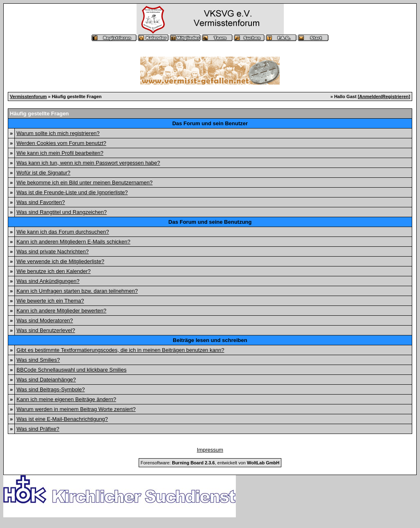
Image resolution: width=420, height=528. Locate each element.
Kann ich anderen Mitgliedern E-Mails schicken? (73, 242)
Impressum (210, 450)
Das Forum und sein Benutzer (210, 123)
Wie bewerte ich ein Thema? (50, 301)
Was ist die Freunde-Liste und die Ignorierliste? (72, 192)
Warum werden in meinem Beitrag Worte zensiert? (76, 409)
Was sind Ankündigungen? (48, 281)
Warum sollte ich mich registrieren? (58, 133)
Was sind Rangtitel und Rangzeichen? (62, 212)
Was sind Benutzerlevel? (46, 330)
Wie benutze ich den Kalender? (54, 271)
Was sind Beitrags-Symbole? (50, 389)
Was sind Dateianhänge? (46, 380)
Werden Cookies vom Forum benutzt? (61, 143)
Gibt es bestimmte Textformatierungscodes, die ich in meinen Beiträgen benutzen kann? (120, 350)
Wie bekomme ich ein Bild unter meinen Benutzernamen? (84, 183)
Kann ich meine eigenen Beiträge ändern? (66, 399)
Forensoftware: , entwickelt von (210, 463)
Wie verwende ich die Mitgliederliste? (60, 261)
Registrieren (395, 96)
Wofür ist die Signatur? (43, 173)
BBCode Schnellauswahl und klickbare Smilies (71, 370)
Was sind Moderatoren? (45, 320)
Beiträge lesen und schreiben (210, 340)
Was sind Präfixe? (38, 429)
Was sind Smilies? (38, 360)
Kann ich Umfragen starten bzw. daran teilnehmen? (77, 291)
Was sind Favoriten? (41, 202)
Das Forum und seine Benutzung (210, 222)
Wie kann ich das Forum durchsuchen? (63, 232)
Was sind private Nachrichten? (52, 251)
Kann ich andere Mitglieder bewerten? (61, 311)
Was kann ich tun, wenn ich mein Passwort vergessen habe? (88, 163)
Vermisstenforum (28, 96)
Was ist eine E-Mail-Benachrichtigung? (62, 419)
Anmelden (370, 96)
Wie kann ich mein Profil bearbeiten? (60, 153)
